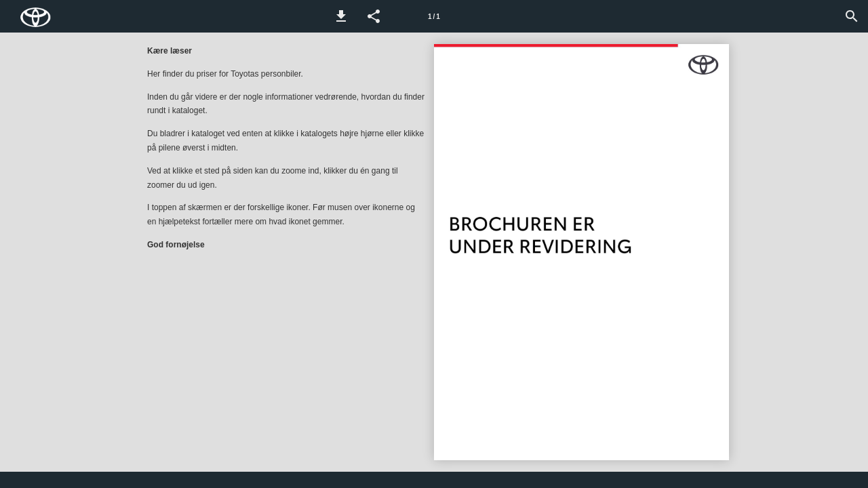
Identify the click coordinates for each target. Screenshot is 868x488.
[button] (341, 16)
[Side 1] (434, 16)
